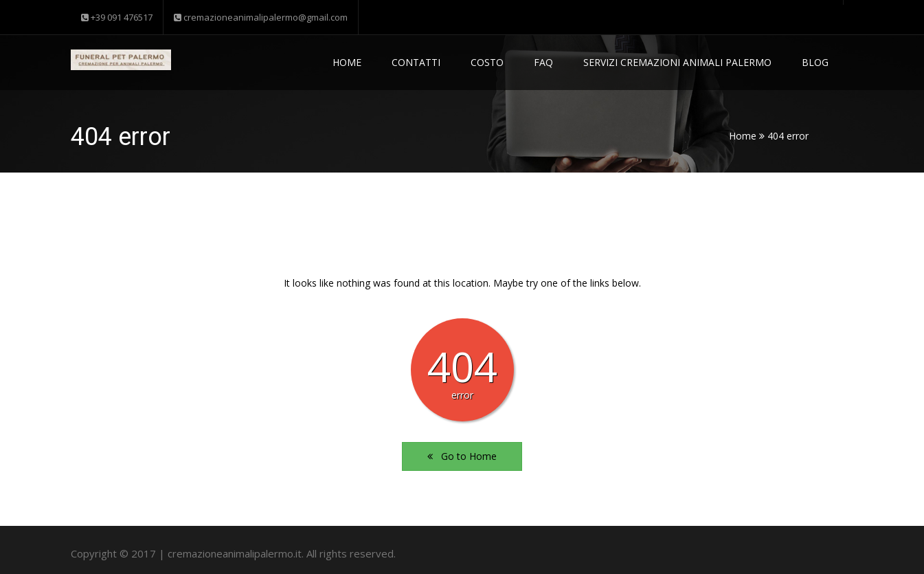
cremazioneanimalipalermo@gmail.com (261, 17)
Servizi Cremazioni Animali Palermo (677, 62)
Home (347, 62)
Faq (543, 62)
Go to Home (462, 456)
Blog (815, 62)
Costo (487, 62)
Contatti (416, 62)
